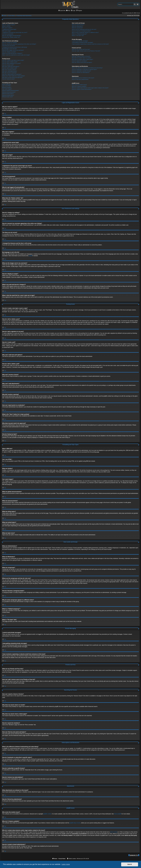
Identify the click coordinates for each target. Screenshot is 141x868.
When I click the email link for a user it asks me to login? (16, 55)
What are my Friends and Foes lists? (81, 49)
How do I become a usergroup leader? (81, 31)
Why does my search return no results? (81, 58)
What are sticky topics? (8, 94)
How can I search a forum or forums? (81, 56)
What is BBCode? (7, 84)
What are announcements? (9, 92)
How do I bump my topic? (9, 79)
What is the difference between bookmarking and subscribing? (87, 68)
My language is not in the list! (9, 49)
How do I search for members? (79, 61)
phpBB (31, 256)
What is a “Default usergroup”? (79, 34)
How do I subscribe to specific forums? (81, 71)
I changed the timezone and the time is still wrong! (15, 47)
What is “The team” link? (78, 36)
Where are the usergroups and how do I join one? (84, 29)
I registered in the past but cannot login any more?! (15, 32)
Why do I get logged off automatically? (12, 36)
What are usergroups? (77, 28)
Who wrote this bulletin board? (79, 85)
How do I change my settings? (10, 42)
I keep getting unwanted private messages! (82, 42)
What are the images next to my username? (13, 50)
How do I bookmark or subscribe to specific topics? (84, 69)
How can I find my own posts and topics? (82, 62)
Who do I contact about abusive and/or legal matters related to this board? (90, 88)
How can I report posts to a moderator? (12, 74)
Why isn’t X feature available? (79, 86)
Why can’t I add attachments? (10, 71)
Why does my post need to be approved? (12, 77)
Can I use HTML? (7, 86)
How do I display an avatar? (9, 52)
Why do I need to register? (9, 25)
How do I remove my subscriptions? (81, 72)
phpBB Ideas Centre (75, 823)
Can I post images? (7, 89)
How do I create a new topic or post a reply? (13, 60)
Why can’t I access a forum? (9, 70)
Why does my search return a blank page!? (82, 59)
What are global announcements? (11, 90)
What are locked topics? (8, 95)
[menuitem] (68, 11)
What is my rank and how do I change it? (12, 53)
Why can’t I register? (7, 28)
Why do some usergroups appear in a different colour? (85, 32)
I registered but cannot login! (9, 29)
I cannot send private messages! (80, 41)
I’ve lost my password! (8, 34)
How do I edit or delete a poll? (10, 68)
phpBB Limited (47, 814)
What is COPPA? (6, 26)
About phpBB (118, 814)
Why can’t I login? (7, 31)
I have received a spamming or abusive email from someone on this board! (90, 44)
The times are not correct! (9, 46)
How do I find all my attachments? (80, 79)
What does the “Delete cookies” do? (11, 37)
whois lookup (114, 832)
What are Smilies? (7, 87)
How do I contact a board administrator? (82, 89)
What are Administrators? (78, 25)
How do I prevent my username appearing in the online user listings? (19, 44)
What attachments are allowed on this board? (83, 78)
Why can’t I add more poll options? (11, 66)
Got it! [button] (130, 864)
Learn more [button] (66, 864)
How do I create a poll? (8, 65)
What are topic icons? (8, 97)
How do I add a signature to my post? (11, 63)
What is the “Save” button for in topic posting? (14, 76)
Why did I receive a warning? (9, 73)
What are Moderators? (77, 26)
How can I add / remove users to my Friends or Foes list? (86, 51)
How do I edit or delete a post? (10, 62)
